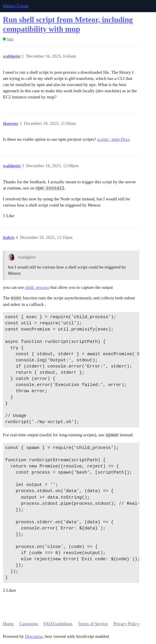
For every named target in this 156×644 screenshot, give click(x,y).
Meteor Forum (16, 6)
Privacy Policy (126, 624)
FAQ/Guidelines (58, 624)
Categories (28, 624)
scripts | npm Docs (114, 139)
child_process (37, 287)
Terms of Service (93, 624)
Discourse (34, 636)
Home (8, 624)
